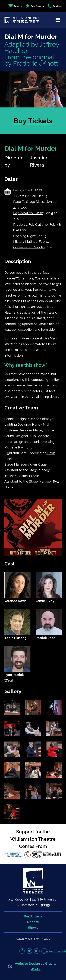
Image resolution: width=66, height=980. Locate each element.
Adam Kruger (38, 464)
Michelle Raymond (18, 447)
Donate (15, 6)
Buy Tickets (35, 6)
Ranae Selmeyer (42, 419)
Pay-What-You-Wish (28, 213)
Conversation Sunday (29, 247)
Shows (33, 928)
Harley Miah (41, 424)
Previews (20, 225)
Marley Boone (44, 430)
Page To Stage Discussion (32, 202)
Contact (54, 6)
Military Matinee (25, 242)
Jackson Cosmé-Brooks (22, 476)
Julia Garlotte (39, 436)
